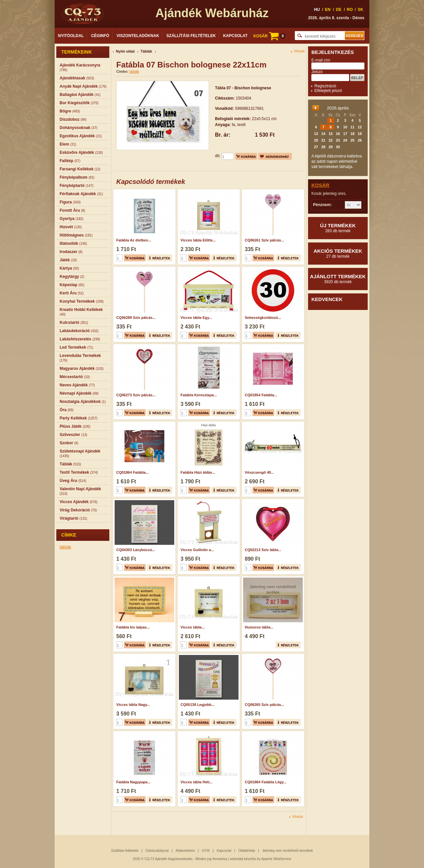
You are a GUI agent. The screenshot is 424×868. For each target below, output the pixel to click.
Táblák (146, 51)
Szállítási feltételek (191, 36)
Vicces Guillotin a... (197, 550)
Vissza (299, 51)
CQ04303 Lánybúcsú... (136, 550)
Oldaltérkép (247, 851)
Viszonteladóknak (138, 36)
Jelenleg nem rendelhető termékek (287, 851)
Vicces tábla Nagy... (133, 705)
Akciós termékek (338, 253)
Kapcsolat (235, 36)
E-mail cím (321, 60)
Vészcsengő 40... (259, 472)
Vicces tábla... (193, 627)
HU (317, 10)
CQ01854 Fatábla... (261, 395)
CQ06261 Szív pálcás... (265, 240)
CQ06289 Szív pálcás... (136, 318)
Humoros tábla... (259, 627)
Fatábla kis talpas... (133, 627)
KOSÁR (269, 36)
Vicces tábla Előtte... (198, 240)
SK (361, 10)
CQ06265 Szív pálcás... (265, 705)
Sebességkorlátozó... (263, 318)
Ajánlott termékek (338, 279)
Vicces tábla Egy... (196, 318)
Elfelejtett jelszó (328, 91)
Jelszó (317, 72)
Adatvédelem (185, 851)
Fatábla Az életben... (134, 240)
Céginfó (100, 36)
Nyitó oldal (125, 51)
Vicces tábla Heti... (196, 782)
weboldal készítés (243, 859)
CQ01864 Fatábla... (132, 472)
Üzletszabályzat (157, 851)
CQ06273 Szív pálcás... (136, 395)
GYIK (206, 851)
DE (339, 10)
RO (350, 10)
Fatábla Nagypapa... (133, 782)
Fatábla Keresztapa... (199, 395)
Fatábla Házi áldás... (198, 472)
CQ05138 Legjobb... (197, 705)
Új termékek (338, 228)
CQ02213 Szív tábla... (263, 550)
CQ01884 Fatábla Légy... (266, 782)
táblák (65, 547)
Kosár (320, 185)
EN (328, 10)
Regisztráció (325, 86)
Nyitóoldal (71, 36)
